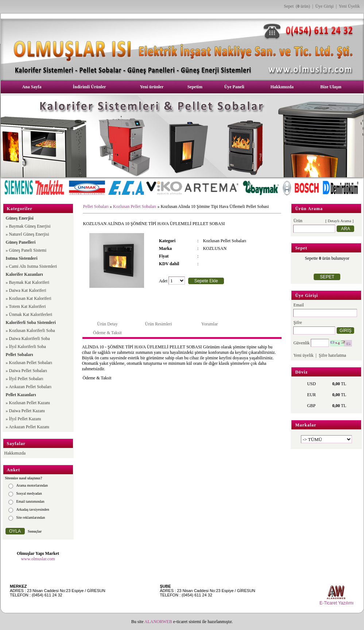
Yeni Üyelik (349, 6)
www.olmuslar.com (38, 559)
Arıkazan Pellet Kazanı (29, 427)
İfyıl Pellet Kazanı (25, 419)
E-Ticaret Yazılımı (337, 603)
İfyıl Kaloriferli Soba (28, 347)
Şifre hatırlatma (332, 355)
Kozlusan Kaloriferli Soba (32, 331)
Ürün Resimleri (158, 324)
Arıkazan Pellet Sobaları (30, 387)
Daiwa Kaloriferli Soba (30, 339)
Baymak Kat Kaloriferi (29, 282)
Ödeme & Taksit (107, 333)
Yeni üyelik (303, 355)
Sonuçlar (35, 531)
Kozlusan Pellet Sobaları (31, 363)
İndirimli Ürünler (90, 87)
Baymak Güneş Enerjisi (30, 226)
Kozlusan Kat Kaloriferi (30, 298)
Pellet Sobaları (96, 206)
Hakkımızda (282, 87)
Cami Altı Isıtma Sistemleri (33, 266)
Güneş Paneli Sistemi (28, 250)
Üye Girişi (324, 6)
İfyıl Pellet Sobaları (26, 379)
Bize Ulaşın (331, 87)
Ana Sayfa (32, 87)
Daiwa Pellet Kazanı (27, 411)
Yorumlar (210, 324)
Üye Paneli (234, 87)
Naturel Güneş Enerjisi (29, 234)
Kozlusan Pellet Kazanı (30, 403)
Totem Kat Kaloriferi (27, 306)
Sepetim (195, 87)
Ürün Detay (107, 324)
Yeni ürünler (152, 87)
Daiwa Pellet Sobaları (28, 371)
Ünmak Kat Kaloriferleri (31, 314)
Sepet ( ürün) (297, 6)
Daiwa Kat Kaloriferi (28, 290)
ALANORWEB (158, 622)
